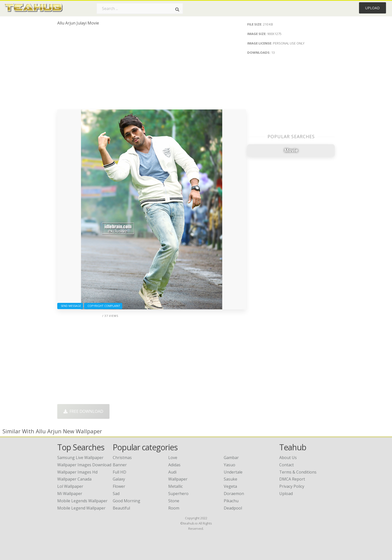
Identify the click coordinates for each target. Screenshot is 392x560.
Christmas (122, 458)
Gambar (231, 458)
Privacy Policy (292, 486)
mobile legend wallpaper (81, 508)
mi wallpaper (70, 494)
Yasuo (229, 465)
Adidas (174, 465)
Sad (116, 494)
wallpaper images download (84, 465)
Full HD (119, 472)
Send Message (70, 306)
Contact (286, 465)
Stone (174, 501)
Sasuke (230, 479)
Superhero (178, 494)
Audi (172, 472)
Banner (120, 465)
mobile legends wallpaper (82, 501)
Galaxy (119, 479)
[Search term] (140, 8)
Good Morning (126, 501)
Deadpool (233, 508)
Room (174, 508)
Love (173, 458)
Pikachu (231, 501)
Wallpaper (178, 479)
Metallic (175, 486)
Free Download (83, 411)
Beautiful (121, 508)
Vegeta (230, 486)
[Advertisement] (152, 69)
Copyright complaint (103, 306)
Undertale (233, 472)
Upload (372, 8)
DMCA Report (292, 479)
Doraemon (234, 494)
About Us (288, 458)
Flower (119, 486)
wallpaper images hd (77, 472)
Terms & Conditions (298, 472)
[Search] (177, 9)
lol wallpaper (70, 486)
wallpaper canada (74, 479)
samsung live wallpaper (80, 458)
